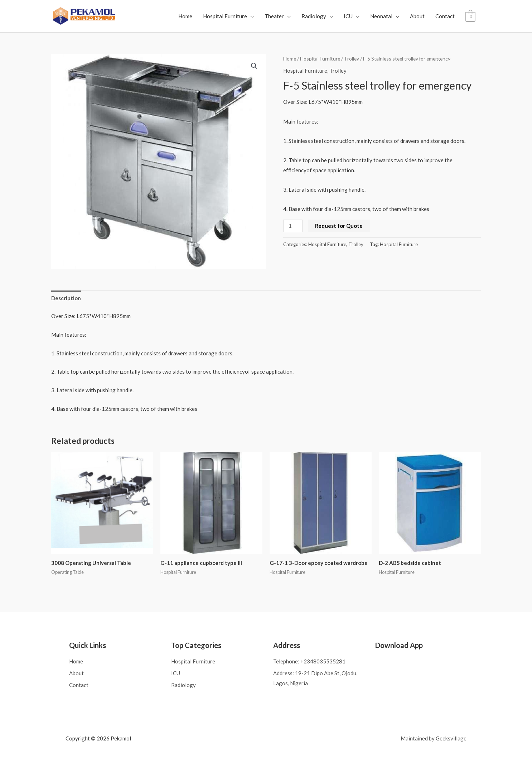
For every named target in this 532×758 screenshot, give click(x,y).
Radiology (314, 16)
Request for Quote (339, 226)
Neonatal (382, 16)
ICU (349, 16)
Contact (445, 16)
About (418, 16)
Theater (275, 16)
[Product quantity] (293, 226)
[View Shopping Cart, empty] (471, 16)
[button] (254, 66)
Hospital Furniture (225, 16)
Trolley (352, 59)
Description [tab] (66, 298)
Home (186, 16)
